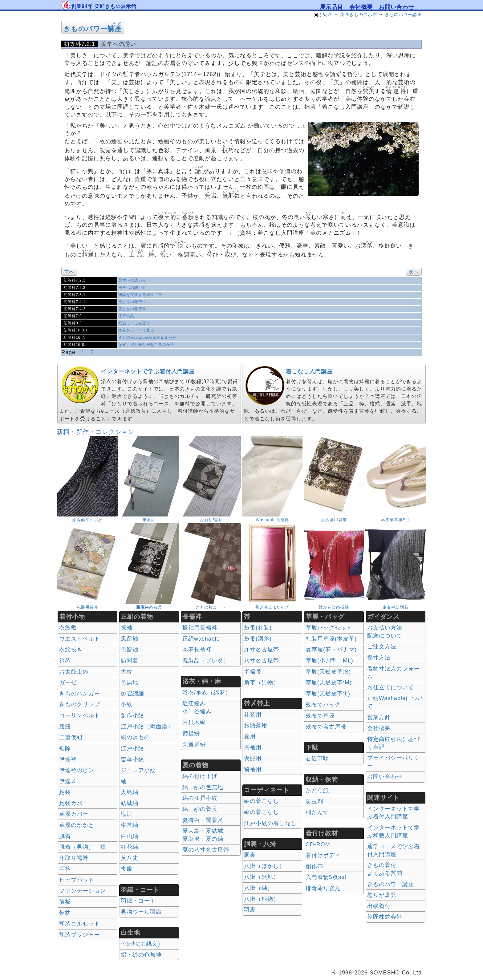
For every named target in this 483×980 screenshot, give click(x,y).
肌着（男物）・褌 (83, 847)
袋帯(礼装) (258, 628)
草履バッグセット (329, 628)
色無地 (130, 682)
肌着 (65, 836)
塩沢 (127, 814)
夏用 (250, 736)
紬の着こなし (262, 801)
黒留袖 (130, 639)
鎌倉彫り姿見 (323, 888)
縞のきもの (135, 737)
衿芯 (65, 661)
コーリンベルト (80, 715)
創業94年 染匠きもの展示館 (104, 6)
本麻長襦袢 (197, 650)
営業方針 (379, 717)
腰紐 (65, 727)
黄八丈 (130, 858)
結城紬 (130, 803)
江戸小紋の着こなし (270, 823)
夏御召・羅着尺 (203, 820)
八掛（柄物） (262, 899)
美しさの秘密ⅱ (132, 309)
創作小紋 (132, 715)
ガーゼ (68, 682)
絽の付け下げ (200, 776)
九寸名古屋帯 (262, 650)
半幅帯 (253, 672)
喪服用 (253, 758)
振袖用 (253, 747)
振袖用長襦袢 (200, 628)
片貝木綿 (194, 722)
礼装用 (253, 715)
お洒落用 (256, 725)
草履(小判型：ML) (329, 661)
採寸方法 (379, 658)
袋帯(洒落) (258, 639)
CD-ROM (318, 844)
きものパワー (93, 29)
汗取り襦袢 (74, 858)
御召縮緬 (132, 694)
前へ (69, 272)
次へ (414, 272)
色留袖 (130, 650)
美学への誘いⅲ (132, 288)
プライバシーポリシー (394, 762)
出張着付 (379, 906)
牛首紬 (130, 825)
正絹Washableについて (395, 702)
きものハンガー (80, 694)
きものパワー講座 (403, 14)
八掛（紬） (259, 888)
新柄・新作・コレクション (95, 432)
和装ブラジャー (80, 935)
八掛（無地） (262, 877)
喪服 (127, 869)
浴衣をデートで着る (136, 330)
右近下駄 (317, 759)
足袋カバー (74, 803)
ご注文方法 (382, 646)
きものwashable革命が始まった (147, 338)
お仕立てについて (391, 687)
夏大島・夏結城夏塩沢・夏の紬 (203, 835)
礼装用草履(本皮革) (331, 639)
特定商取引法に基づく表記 (394, 743)
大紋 (127, 672)
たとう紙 (317, 791)
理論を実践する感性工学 (140, 295)
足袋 (65, 792)
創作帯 (314, 866)
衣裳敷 (68, 628)
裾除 (65, 748)
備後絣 (191, 733)
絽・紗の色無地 (141, 955)
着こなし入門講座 (309, 371)
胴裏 (250, 855)
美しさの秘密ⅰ (132, 302)
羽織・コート (138, 901)
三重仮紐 (71, 737)
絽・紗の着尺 (200, 809)
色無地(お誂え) (140, 944)
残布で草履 (320, 716)
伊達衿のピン (77, 770)
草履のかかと (77, 825)
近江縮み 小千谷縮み (197, 707)
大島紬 (130, 792)
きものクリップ (80, 704)
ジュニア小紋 (138, 770)
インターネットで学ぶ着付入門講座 (148, 371)
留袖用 (253, 769)
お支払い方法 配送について (385, 632)
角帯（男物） (262, 682)
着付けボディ (323, 855)
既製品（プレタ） (206, 661)
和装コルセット (80, 924)
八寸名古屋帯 (262, 661)
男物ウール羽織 (141, 912)
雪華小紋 (132, 759)
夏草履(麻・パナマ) (331, 650)
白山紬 (130, 836)
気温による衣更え (134, 323)
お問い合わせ (396, 7)
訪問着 (130, 661)
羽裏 (250, 910)
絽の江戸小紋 (200, 798)
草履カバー (74, 814)
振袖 (127, 628)
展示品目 (331, 7)
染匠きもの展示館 (359, 14)
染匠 (327, 14)
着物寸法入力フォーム (394, 673)
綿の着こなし (262, 812)
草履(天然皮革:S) (328, 672)
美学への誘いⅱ (132, 280)
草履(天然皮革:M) (329, 682)
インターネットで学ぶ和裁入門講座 (394, 832)
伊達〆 (68, 781)
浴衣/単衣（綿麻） (207, 693)
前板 (65, 902)
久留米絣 (194, 744)
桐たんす (317, 812)
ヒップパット (77, 880)
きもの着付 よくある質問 (385, 869)
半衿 (65, 869)
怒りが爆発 (382, 895)
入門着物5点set (326, 877)
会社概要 (361, 7)
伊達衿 (68, 759)
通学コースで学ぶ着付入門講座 (394, 850)
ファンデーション (83, 891)
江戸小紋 (126, 316)
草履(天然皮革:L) (328, 694)
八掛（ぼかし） (264, 866)
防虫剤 (314, 801)
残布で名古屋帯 (326, 727)
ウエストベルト (80, 639)
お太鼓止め (74, 672)
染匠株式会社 (385, 917)
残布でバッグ (323, 705)
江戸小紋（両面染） (147, 727)
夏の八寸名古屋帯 (206, 850)
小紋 (127, 704)
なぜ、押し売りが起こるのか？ (146, 345)
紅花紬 (130, 847)
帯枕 (65, 913)
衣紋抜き (71, 650)
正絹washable (201, 639)
